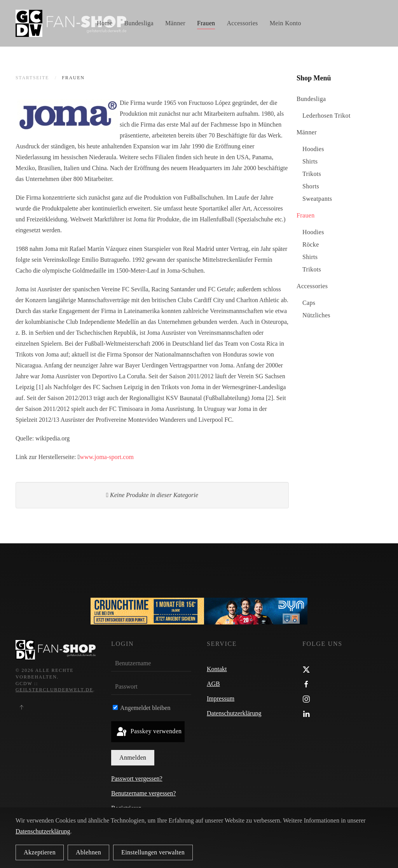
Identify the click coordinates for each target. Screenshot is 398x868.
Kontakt (217, 669)
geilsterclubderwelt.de (54, 690)
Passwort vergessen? (137, 778)
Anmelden (133, 758)
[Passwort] (151, 687)
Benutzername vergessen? (143, 793)
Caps (309, 303)
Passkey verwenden (148, 732)
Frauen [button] (206, 23)
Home (105, 23)
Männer (307, 132)
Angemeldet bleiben (141, 708)
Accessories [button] (242, 23)
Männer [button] (175, 23)
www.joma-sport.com (107, 457)
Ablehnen (88, 852)
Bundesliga (311, 99)
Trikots (312, 174)
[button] (21, 707)
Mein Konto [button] (285, 23)
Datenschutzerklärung (234, 713)
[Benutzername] (151, 664)
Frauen (306, 215)
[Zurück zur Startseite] (71, 23)
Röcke (311, 244)
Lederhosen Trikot (326, 116)
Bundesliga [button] (139, 23)
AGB (213, 684)
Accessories (312, 286)
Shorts (311, 186)
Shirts (310, 161)
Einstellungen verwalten (153, 852)
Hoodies (313, 149)
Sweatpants (317, 199)
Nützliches (316, 315)
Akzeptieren (40, 852)
